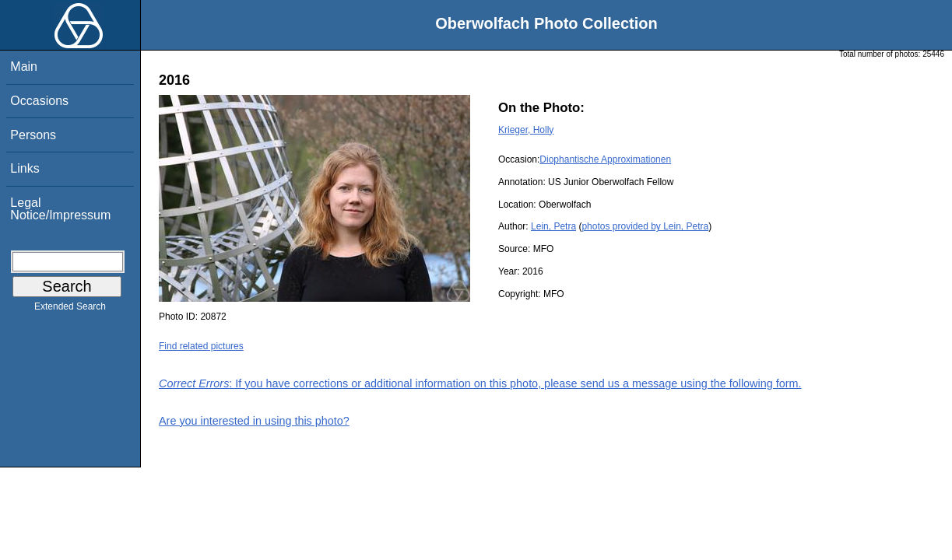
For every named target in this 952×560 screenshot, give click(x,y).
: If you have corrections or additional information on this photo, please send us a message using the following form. (480, 383)
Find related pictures (201, 346)
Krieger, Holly (526, 130)
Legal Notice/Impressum (60, 209)
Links (25, 168)
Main (24, 66)
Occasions (39, 101)
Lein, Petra (553, 226)
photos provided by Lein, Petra (645, 226)
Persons (33, 135)
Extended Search (70, 310)
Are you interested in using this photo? (254, 421)
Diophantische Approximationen (605, 159)
